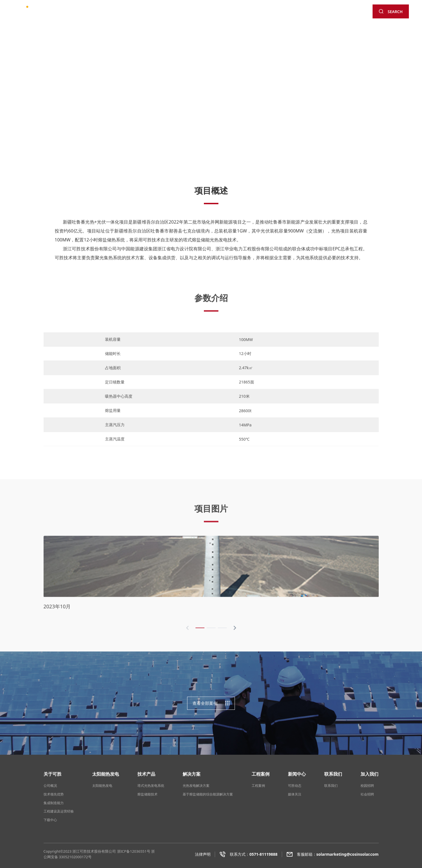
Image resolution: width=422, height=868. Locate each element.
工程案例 (216, 13)
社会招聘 (367, 794)
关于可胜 (109, 13)
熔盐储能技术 (147, 794)
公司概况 (50, 786)
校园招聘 (367, 786)
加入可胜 (290, 13)
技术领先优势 (54, 794)
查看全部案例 (211, 703)
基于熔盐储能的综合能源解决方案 (208, 794)
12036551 (138, 851)
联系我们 (265, 13)
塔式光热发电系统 (151, 786)
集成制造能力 (54, 803)
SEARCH (391, 12)
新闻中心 (241, 13)
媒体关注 (295, 794)
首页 (89, 13)
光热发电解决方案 (196, 786)
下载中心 (50, 820)
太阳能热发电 (138, 13)
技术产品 (167, 13)
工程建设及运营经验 (59, 811)
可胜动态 (295, 786)
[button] (409, 94)
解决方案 (191, 13)
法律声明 (203, 854)
